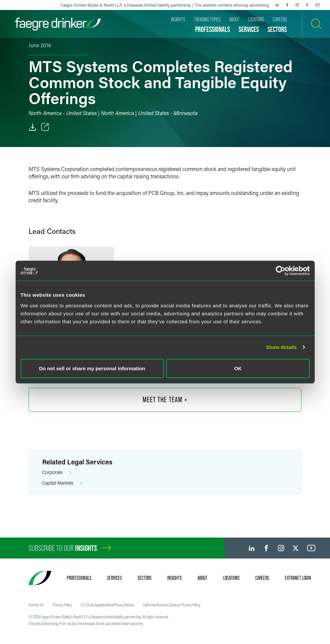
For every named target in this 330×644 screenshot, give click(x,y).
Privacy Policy (62, 605)
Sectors (145, 578)
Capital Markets (62, 483)
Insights (174, 578)
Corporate (57, 473)
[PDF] (33, 127)
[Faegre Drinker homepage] (58, 24)
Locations (231, 578)
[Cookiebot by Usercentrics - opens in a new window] (281, 271)
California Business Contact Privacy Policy (172, 605)
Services (114, 578)
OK (238, 368)
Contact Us (36, 605)
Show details (281, 347)
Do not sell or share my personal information (92, 368)
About (202, 578)
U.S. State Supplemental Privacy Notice (107, 605)
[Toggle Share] (45, 127)
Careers (262, 578)
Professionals (79, 578)
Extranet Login (298, 578)
